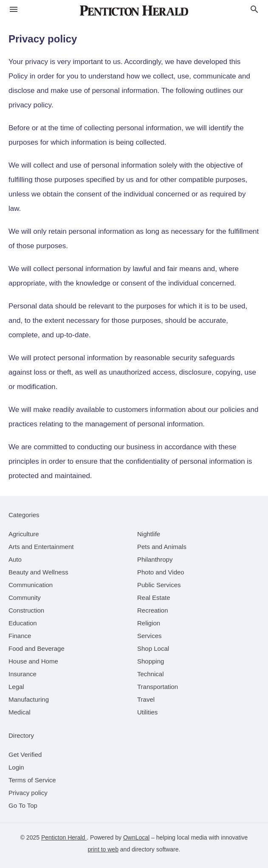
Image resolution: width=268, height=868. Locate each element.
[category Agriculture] (24, 534)
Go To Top (23, 805)
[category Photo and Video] (161, 572)
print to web (103, 849)
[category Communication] (31, 585)
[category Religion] (149, 623)
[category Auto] (15, 559)
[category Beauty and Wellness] (38, 572)
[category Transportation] (158, 687)
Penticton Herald (64, 837)
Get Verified (25, 755)
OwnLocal (136, 837)
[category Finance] (20, 636)
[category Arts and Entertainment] (41, 547)
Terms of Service (32, 780)
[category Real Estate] (154, 598)
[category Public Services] (159, 585)
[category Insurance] (23, 674)
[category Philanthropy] (155, 559)
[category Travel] (146, 699)
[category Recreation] (153, 610)
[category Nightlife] (149, 534)
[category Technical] (151, 674)
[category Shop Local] (153, 648)
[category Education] (23, 623)
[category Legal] (16, 687)
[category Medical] (20, 712)
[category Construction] (26, 610)
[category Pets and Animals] (162, 547)
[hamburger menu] (14, 10)
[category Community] (25, 598)
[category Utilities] (147, 712)
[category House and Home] (33, 661)
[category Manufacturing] (29, 699)
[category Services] (150, 636)
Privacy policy (28, 793)
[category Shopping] (151, 661)
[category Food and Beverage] (37, 648)
